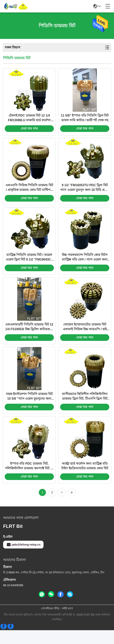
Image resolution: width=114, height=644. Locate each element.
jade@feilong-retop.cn (23, 558)
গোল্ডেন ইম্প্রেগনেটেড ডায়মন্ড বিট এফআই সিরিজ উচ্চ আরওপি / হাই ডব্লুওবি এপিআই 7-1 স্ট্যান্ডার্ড (85, 336)
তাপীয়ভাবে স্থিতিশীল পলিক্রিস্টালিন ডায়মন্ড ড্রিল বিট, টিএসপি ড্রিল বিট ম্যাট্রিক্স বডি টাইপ (85, 408)
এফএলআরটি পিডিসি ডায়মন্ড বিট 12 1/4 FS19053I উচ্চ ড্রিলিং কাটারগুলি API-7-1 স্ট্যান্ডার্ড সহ (29, 336)
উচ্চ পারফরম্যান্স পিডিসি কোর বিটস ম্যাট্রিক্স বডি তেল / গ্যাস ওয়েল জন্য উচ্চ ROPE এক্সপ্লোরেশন (85, 264)
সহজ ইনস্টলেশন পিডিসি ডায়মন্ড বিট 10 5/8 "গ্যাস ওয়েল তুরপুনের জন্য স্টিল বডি (29, 408)
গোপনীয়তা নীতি (50, 622)
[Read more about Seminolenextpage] (62, 506)
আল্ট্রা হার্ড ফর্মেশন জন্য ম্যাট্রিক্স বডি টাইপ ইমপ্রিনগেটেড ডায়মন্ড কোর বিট (85, 480)
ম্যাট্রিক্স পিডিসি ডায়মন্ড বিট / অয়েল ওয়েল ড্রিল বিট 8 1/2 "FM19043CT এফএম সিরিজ (29, 264)
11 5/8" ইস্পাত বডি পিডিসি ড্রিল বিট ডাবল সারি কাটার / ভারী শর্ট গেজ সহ (85, 120)
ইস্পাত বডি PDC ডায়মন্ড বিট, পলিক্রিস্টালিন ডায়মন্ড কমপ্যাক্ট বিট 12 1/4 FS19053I (29, 480)
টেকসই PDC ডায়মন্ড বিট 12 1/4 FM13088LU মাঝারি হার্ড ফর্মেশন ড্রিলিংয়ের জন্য (29, 121)
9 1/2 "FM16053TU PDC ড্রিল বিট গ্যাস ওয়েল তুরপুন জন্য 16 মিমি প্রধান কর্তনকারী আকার (85, 192)
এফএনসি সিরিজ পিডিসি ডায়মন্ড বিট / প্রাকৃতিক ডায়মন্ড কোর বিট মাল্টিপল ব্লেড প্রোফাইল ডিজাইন (29, 192)
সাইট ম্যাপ (67, 622)
